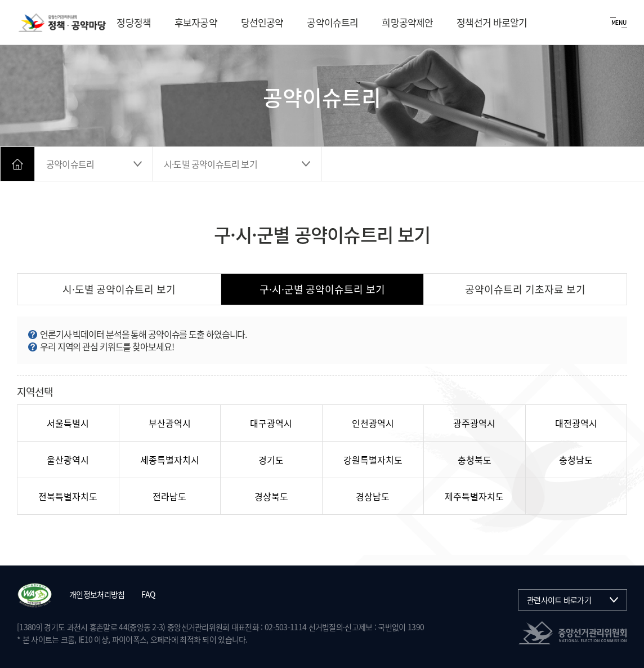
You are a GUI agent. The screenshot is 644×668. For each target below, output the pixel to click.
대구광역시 (271, 423)
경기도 (271, 460)
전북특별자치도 (68, 496)
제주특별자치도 (474, 496)
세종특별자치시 (170, 460)
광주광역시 (474, 423)
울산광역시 (68, 460)
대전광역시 (576, 423)
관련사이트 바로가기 (559, 600)
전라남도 (169, 496)
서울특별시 (68, 423)
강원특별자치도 (373, 460)
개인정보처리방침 (97, 594)
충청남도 (576, 460)
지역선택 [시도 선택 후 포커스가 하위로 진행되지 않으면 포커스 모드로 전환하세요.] (35, 391)
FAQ (148, 594)
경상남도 (373, 496)
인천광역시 (373, 423)
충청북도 (475, 460)
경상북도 (271, 496)
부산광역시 (170, 423)
